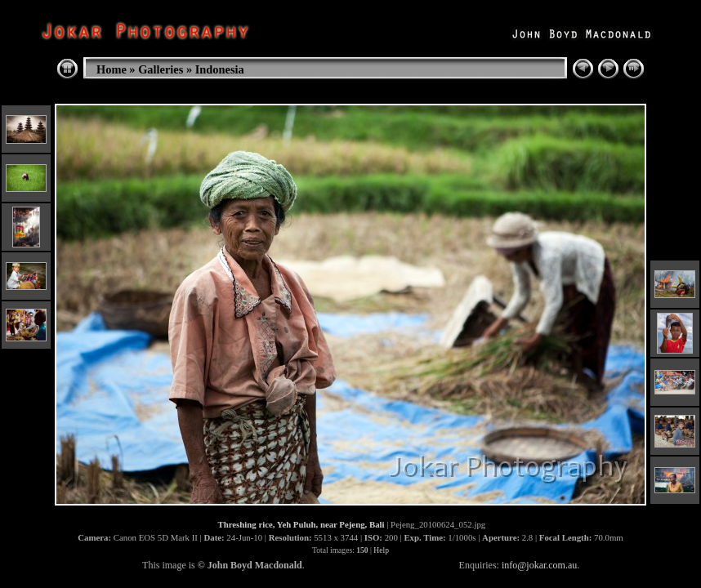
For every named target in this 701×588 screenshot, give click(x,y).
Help (381, 550)
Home (112, 69)
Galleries (161, 69)
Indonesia (220, 69)
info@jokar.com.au (539, 565)
